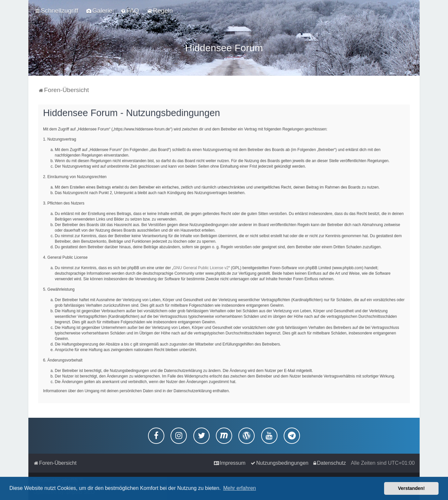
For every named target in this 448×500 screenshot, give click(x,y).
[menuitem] (99, 11)
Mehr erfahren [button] (239, 488)
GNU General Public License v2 (201, 267)
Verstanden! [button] (411, 488)
